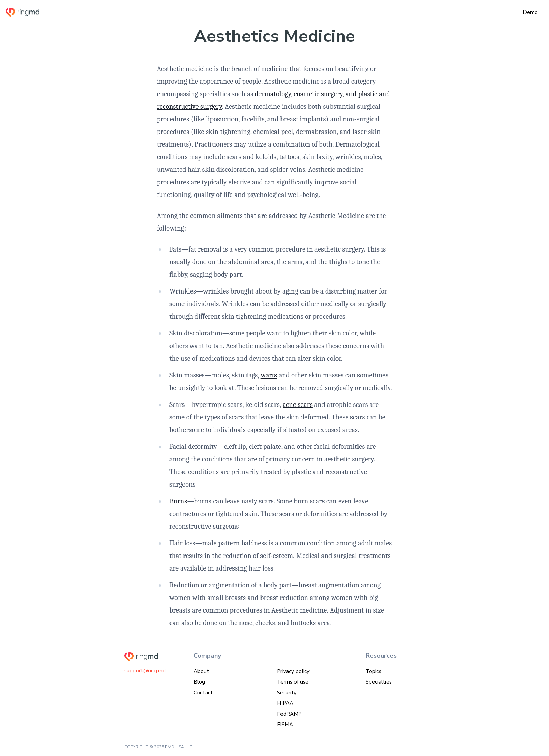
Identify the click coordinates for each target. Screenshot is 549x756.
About (201, 671)
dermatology (273, 94)
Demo (530, 12)
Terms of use (293, 682)
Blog (199, 682)
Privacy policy (293, 671)
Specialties (379, 682)
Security (287, 693)
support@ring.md (145, 671)
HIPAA (285, 703)
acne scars (298, 405)
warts (269, 375)
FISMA (285, 725)
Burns (178, 501)
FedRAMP (289, 714)
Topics (373, 671)
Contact (203, 693)
